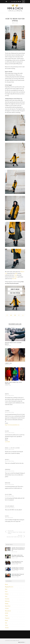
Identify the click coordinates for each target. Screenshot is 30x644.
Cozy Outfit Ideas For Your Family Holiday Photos (17, 562)
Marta (7, 394)
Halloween (7, 601)
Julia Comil (8, 494)
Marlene (8, 483)
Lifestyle (7, 608)
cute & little (7, 442)
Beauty (6, 584)
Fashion (7, 594)
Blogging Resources (9, 587)
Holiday (7, 604)
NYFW (7, 613)
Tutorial (7, 628)
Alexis (7, 516)
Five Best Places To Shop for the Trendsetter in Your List (18, 568)
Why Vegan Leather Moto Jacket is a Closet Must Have (18, 556)
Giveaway (7, 599)
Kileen (7, 431)
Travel (6, 625)
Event (6, 592)
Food (6, 596)
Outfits (6, 616)
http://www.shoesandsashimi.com (12, 425)
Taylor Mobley (10, 506)
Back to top (22, 642)
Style (6, 623)
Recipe (6, 620)
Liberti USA (8, 363)
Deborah (8, 469)
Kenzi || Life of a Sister (12, 448)
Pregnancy (7, 618)
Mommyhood (8, 611)
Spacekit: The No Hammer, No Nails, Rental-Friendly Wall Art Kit (18, 549)
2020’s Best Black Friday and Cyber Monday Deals (18, 575)
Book (6, 589)
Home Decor (8, 606)
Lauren (7, 411)
